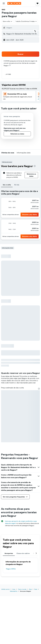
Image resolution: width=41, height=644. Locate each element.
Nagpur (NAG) (11, 569)
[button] (4, 3)
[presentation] (10, 65)
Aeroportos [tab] (9, 553)
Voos (14, 589)
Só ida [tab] (17, 185)
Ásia (30, 589)
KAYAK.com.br (6, 589)
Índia (36, 589)
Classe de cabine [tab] (23, 553)
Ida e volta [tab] (7, 185)
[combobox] (8, 21)
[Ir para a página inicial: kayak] (14, 3)
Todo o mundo (22, 589)
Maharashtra (14, 591)
